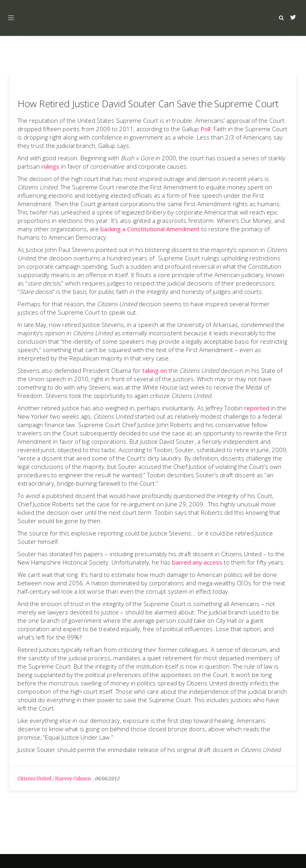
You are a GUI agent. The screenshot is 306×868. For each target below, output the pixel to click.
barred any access (197, 562)
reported (257, 408)
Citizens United (34, 779)
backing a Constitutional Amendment (150, 229)
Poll (205, 129)
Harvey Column (73, 779)
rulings (50, 166)
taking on (155, 370)
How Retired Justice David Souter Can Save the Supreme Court (148, 103)
